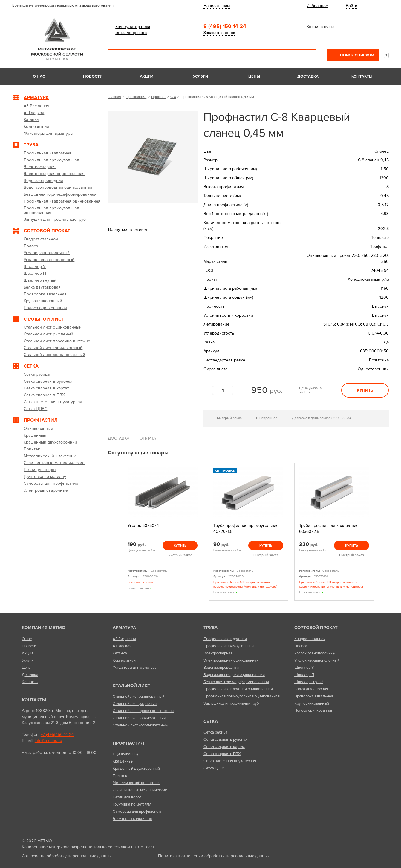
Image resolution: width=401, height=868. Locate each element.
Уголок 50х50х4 (143, 526)
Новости (93, 76)
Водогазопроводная (221, 668)
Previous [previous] (116, 532)
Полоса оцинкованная (314, 711)
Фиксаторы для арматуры (135, 668)
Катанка (120, 653)
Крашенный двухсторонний (136, 769)
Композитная (124, 660)
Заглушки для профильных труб (231, 703)
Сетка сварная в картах (224, 747)
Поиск (308, 55)
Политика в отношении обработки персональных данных (214, 856)
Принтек (158, 97)
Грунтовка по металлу (132, 804)
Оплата (148, 438)
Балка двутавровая (311, 689)
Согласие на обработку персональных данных (67, 856)
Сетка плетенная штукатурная (230, 761)
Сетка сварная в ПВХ (222, 754)
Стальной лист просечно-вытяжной (143, 711)
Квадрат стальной (310, 639)
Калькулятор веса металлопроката (133, 30)
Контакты (362, 76)
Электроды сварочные (132, 819)
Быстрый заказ (229, 418)
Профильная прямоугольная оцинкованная (242, 696)
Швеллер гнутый (309, 682)
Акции (147, 76)
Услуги (200, 76)
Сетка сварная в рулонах (225, 740)
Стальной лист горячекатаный (139, 718)
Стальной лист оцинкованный (138, 697)
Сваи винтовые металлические (140, 790)
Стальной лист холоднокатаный (140, 725)
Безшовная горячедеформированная (236, 682)
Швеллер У (304, 668)
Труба (211, 628)
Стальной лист (131, 685)
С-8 (173, 97)
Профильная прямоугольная (229, 646)
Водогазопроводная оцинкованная (234, 675)
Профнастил (136, 97)
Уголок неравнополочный (317, 660)
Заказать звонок (219, 33)
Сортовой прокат (316, 628)
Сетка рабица (215, 732)
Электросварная (218, 653)
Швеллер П (304, 675)
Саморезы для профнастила (137, 812)
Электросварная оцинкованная (231, 660)
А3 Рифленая (124, 639)
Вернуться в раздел (128, 230)
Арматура (124, 628)
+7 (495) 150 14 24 (57, 735)
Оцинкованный (126, 754)
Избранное (317, 6)
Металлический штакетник (136, 783)
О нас (39, 76)
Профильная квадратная (225, 639)
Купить (365, 390)
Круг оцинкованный (312, 703)
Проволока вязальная (314, 696)
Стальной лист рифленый (135, 704)
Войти (352, 6)
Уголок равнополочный (315, 653)
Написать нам (217, 6)
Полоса (301, 646)
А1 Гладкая (122, 646)
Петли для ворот (127, 797)
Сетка (211, 721)
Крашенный (123, 761)
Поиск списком (357, 55)
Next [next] (381, 532)
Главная (114, 97)
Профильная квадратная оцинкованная (238, 689)
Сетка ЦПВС (214, 768)
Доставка (308, 76)
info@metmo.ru (48, 741)
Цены (254, 76)
